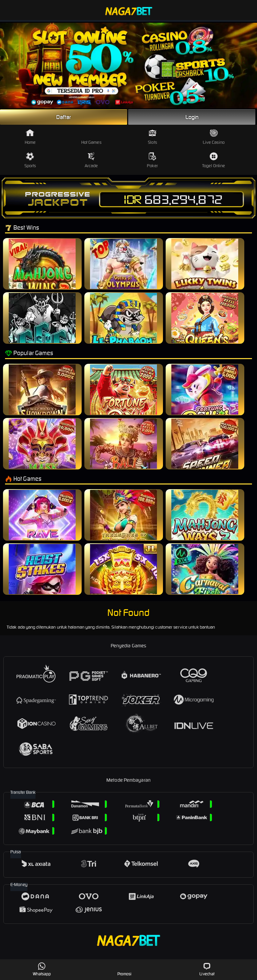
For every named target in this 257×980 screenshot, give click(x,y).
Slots (152, 137)
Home (30, 137)
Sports (30, 160)
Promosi (125, 969)
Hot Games (91, 137)
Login (192, 117)
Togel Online (213, 160)
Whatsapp (42, 969)
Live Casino (214, 137)
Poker (152, 160)
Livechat (207, 969)
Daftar (64, 117)
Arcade (91, 160)
